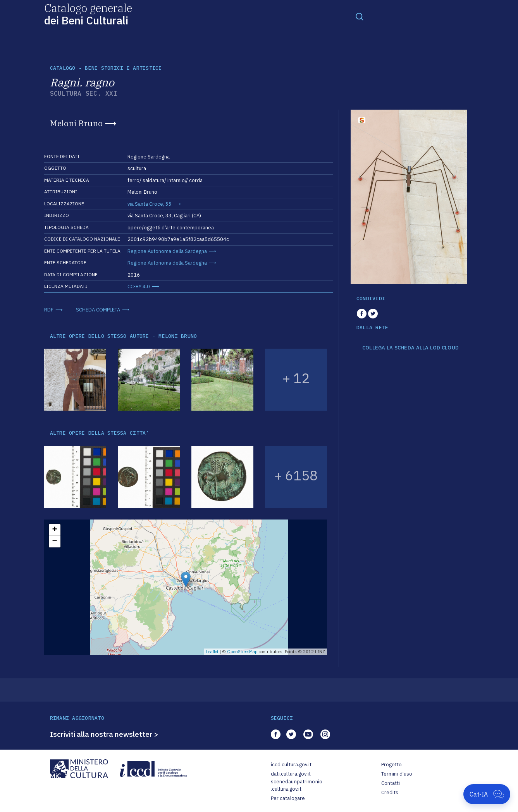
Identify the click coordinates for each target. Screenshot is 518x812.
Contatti (391, 783)
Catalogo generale (88, 14)
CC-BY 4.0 (139, 286)
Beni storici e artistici (123, 68)
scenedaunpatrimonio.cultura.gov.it (297, 785)
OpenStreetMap (242, 652)
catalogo (63, 68)
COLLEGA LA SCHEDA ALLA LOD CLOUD (410, 348)
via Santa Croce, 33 (150, 204)
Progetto (392, 765)
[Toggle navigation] (360, 16)
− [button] (54, 542)
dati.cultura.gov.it (291, 774)
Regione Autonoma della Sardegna (167, 251)
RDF (49, 310)
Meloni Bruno (76, 123)
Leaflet (212, 652)
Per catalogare (288, 798)
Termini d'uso (397, 774)
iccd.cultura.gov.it (291, 765)
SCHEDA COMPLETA (98, 310)
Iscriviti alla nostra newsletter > (104, 734)
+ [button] (54, 530)
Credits (390, 792)
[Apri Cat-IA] (487, 794)
